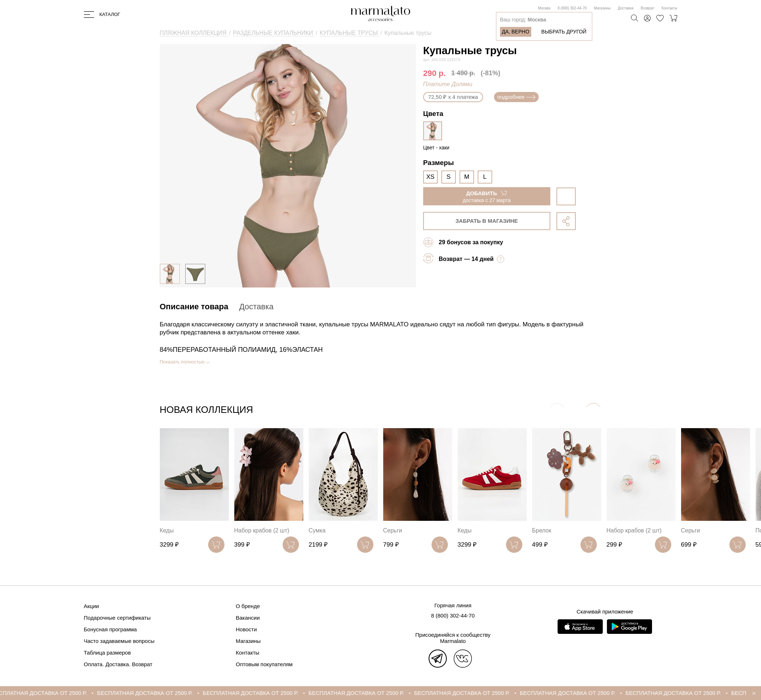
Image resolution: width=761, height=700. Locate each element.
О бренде (248, 606)
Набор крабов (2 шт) (262, 530)
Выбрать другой (564, 32)
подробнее (516, 97)
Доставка (626, 8)
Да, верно (515, 32)
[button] (593, 411)
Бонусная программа (110, 629)
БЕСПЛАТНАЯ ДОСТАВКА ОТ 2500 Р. (51, 693)
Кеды (167, 530)
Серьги (393, 530)
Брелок (542, 530)
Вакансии (248, 618)
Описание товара (194, 307)
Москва (544, 8)
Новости (246, 629)
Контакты (669, 8)
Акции (92, 606)
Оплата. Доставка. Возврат (118, 664)
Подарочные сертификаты (117, 618)
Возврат (648, 8)
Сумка (317, 530)
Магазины (602, 8)
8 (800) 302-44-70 (572, 8)
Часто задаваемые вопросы (119, 641)
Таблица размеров (108, 653)
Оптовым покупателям (264, 664)
